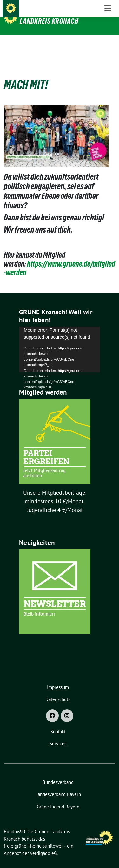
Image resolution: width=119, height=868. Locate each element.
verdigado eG (43, 843)
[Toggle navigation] (108, 45)
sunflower (53, 836)
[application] (60, 340)
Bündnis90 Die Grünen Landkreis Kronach (52, 17)
